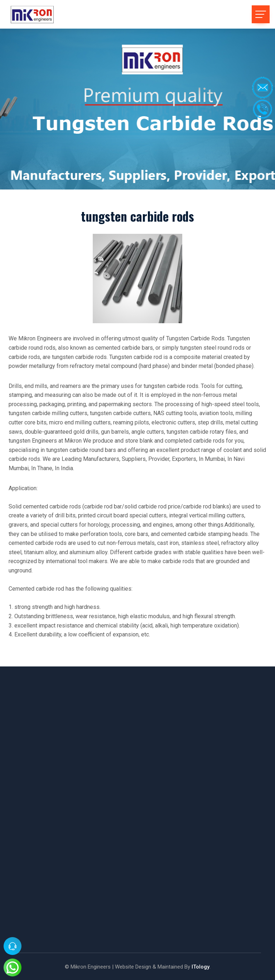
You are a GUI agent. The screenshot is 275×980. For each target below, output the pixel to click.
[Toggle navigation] (261, 14)
